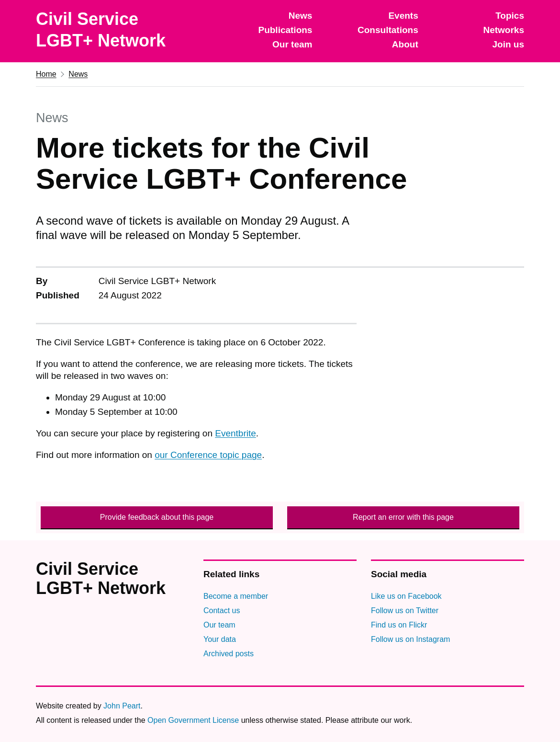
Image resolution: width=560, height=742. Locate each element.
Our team (292, 44)
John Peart (122, 706)
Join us (508, 44)
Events (403, 16)
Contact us (222, 611)
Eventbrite (235, 433)
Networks (504, 30)
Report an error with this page (403, 517)
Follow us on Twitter (405, 611)
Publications (285, 30)
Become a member (236, 596)
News (301, 16)
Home (46, 74)
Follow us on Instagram (410, 639)
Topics (510, 16)
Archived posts (229, 654)
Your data (220, 639)
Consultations (388, 30)
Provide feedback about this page (157, 517)
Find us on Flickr (399, 625)
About (405, 44)
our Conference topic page (208, 455)
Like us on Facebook (406, 596)
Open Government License (193, 720)
